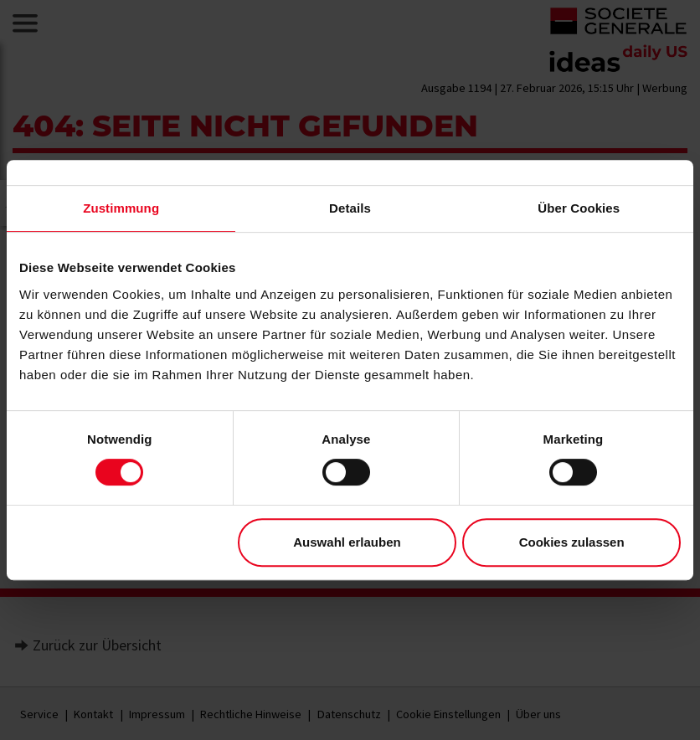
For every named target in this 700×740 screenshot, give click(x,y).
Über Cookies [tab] (579, 208)
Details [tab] (350, 208)
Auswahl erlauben (347, 542)
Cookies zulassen (572, 542)
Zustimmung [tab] (121, 208)
